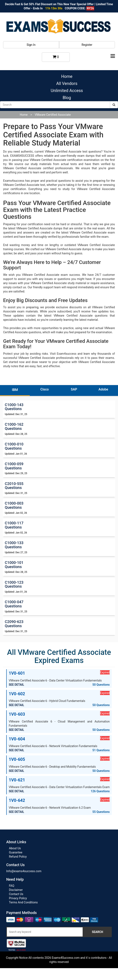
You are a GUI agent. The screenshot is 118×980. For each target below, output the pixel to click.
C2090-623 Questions (14, 624)
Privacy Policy (18, 898)
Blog (67, 98)
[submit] (114, 105)
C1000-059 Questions (14, 466)
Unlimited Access (67, 91)
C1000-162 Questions (14, 426)
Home (67, 76)
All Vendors (67, 83)
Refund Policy (18, 857)
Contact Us (16, 894)
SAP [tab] (74, 389)
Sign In (31, 45)
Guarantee (16, 852)
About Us (15, 848)
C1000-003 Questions (14, 505)
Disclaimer (16, 890)
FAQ (12, 886)
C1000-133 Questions (14, 545)
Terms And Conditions (23, 902)
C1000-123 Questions (14, 584)
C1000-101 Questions (14, 565)
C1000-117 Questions (14, 525)
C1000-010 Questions (14, 446)
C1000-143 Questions (14, 407)
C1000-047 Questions (14, 604)
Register (87, 45)
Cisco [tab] (45, 389)
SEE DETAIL (16, 685)
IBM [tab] (15, 390)
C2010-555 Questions (14, 486)
